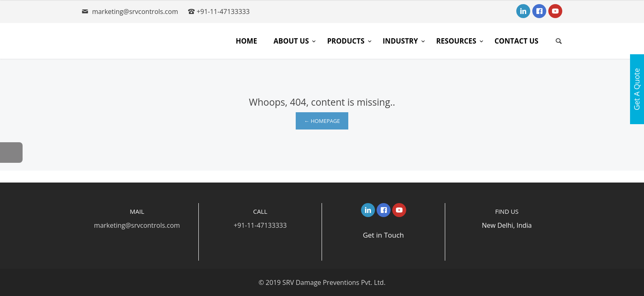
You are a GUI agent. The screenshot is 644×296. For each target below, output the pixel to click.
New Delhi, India (507, 225)
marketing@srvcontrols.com (135, 12)
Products (346, 41)
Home (246, 41)
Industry (401, 41)
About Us (292, 41)
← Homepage (322, 121)
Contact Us (516, 41)
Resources (457, 41)
